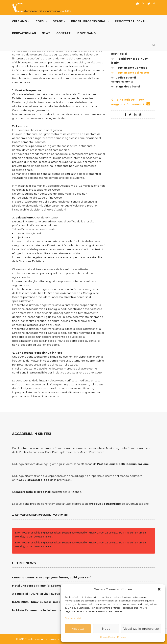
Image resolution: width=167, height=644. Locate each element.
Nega (106, 629)
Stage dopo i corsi (126, 87)
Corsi (41, 21)
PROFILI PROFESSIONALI (90, 21)
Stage (59, 21)
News (46, 33)
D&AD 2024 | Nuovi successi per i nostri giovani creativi (52, 602)
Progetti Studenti (131, 21)
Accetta (78, 629)
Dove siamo (87, 33)
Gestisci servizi (73, 618)
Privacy (122, 637)
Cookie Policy (108, 637)
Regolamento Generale (129, 68)
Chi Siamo (21, 21)
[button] (159, 589)
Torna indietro (123, 100)
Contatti (64, 33)
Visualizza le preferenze (141, 629)
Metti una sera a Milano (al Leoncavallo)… (42, 586)
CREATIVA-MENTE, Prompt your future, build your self (51, 577)
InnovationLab (24, 33)
